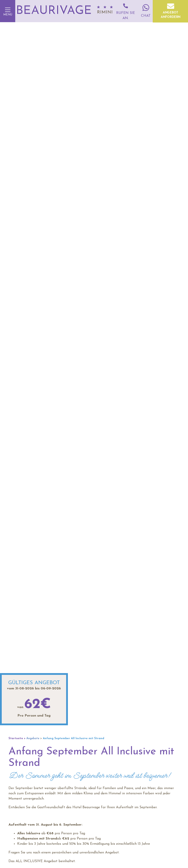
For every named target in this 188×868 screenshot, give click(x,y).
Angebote (33, 738)
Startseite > (17, 738)
